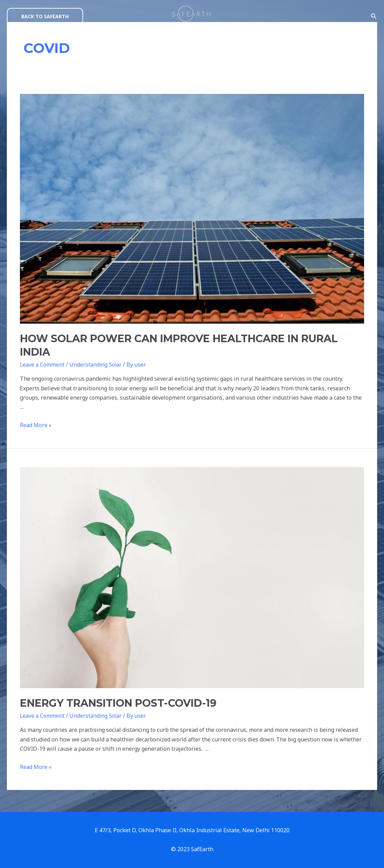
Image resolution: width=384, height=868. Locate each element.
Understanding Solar (97, 365)
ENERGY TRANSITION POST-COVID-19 (118, 703)
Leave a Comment (43, 365)
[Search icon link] (374, 17)
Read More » (36, 425)
